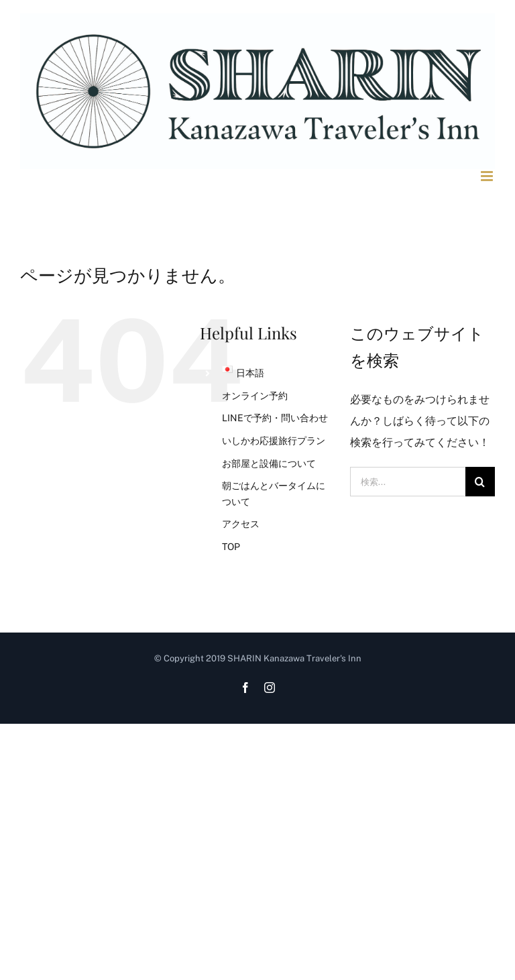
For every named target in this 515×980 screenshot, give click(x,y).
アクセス (241, 524)
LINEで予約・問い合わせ (275, 418)
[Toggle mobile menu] (488, 176)
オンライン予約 (255, 396)
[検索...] (408, 482)
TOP (231, 547)
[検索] (480, 482)
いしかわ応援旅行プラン (274, 441)
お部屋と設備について (269, 464)
